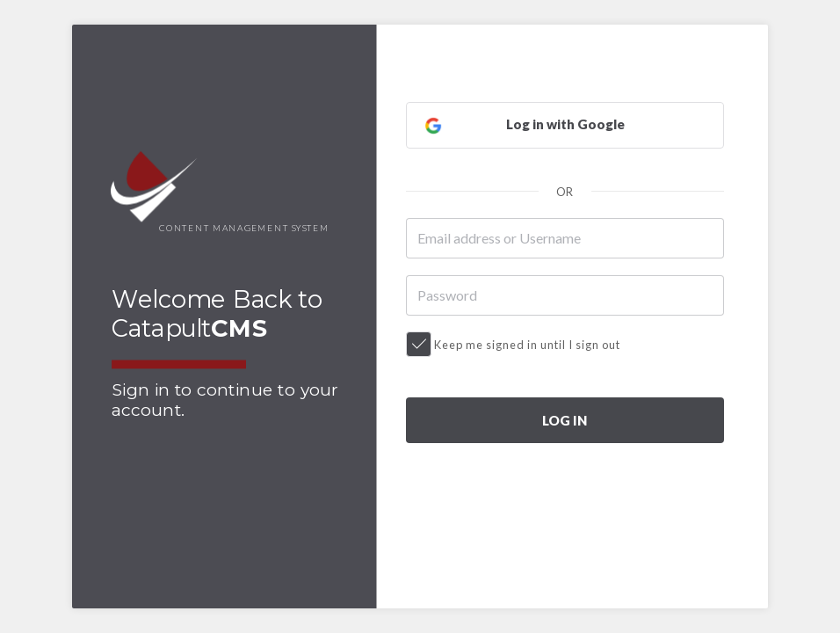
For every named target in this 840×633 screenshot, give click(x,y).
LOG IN (565, 420)
